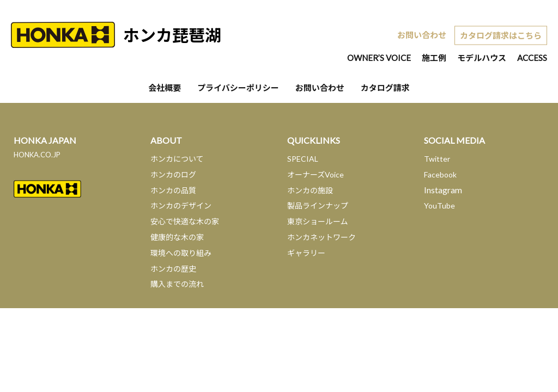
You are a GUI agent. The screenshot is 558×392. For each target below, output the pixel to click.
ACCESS (532, 58)
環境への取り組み (181, 253)
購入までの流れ (177, 284)
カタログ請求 (385, 88)
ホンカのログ (173, 174)
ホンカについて (177, 159)
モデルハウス (482, 58)
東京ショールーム (318, 221)
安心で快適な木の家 (185, 221)
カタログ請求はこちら (501, 35)
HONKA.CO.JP (37, 155)
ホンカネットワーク (322, 237)
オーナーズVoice (316, 174)
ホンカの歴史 (173, 269)
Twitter (437, 159)
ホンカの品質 (173, 190)
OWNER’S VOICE (379, 58)
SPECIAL (303, 159)
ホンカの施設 (310, 190)
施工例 (434, 58)
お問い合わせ (422, 35)
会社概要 (165, 88)
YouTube (439, 206)
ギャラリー (306, 253)
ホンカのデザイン (181, 206)
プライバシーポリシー (238, 88)
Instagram (443, 190)
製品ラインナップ (318, 206)
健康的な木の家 (177, 237)
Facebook (440, 174)
